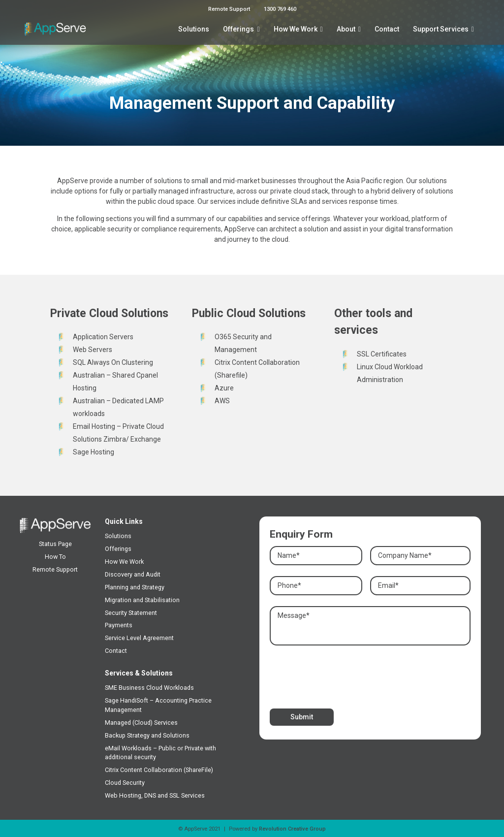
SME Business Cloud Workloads (149, 688)
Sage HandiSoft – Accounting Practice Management (158, 705)
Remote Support (229, 9)
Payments (119, 625)
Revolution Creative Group (292, 829)
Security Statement (131, 613)
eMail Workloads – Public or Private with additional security (160, 753)
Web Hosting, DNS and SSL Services (155, 795)
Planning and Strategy (135, 587)
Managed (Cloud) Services (141, 723)
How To (55, 557)
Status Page (55, 544)
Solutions (194, 29)
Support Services (441, 29)
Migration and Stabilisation (142, 600)
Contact (387, 29)
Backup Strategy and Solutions (147, 735)
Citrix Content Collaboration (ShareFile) (159, 770)
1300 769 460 (280, 9)
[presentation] (345, 675)
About (346, 29)
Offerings (238, 29)
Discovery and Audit (133, 574)
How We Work (296, 29)
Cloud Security (125, 783)
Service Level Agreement (139, 638)
